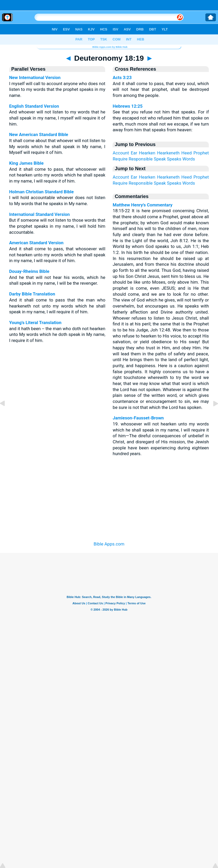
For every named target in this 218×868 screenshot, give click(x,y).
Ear (134, 153)
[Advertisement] (109, 498)
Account (121, 153)
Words (189, 159)
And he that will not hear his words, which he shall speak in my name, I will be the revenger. (57, 277)
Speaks (174, 159)
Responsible (141, 159)
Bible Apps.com (109, 544)
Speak (160, 159)
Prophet (201, 153)
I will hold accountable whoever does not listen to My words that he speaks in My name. (57, 198)
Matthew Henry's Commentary (142, 205)
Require (120, 159)
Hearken (147, 153)
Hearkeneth (168, 153)
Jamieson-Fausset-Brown (138, 418)
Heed (187, 153)
